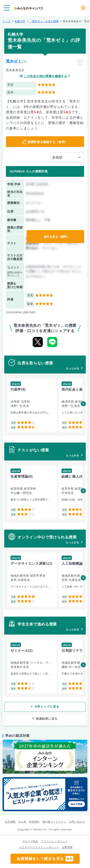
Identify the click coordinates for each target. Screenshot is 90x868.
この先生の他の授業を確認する (46, 76)
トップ (7, 21)
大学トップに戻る (47, 707)
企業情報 (67, 847)
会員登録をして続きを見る (45, 859)
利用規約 (34, 822)
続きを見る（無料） (57, 237)
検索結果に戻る (47, 719)
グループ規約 (30, 841)
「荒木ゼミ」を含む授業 (44, 21)
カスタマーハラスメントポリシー (39, 847)
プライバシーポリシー (54, 841)
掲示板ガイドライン (54, 822)
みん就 (22, 822)
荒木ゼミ (14, 61)
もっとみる (73, 368)
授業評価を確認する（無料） (48, 142)
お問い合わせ (77, 822)
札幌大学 (20, 21)
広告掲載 (10, 822)
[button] (83, 404)
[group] (32, 405)
